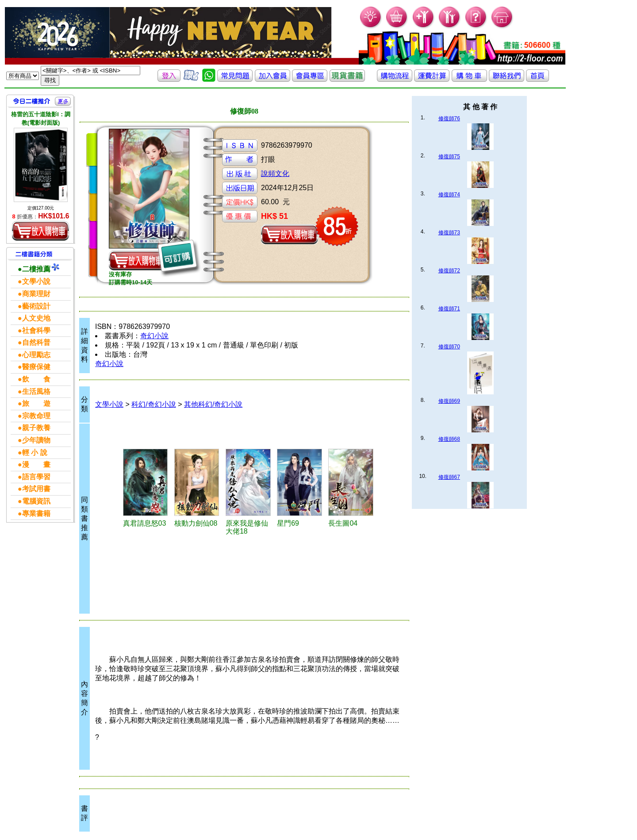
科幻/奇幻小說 (153, 404)
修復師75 (449, 157)
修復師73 (449, 233)
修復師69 (449, 401)
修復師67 (449, 477)
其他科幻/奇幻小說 (213, 404)
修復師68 (449, 439)
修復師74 (449, 195)
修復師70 (449, 347)
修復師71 (449, 309)
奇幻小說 (154, 336)
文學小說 (109, 404)
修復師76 (449, 118)
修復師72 (449, 271)
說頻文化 (275, 174)
